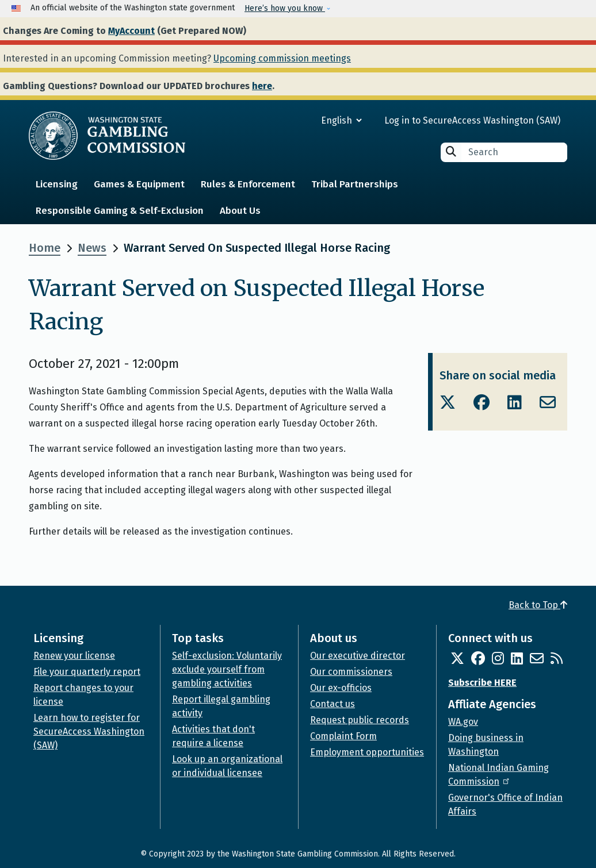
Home (45, 248)
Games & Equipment (139, 184)
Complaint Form (343, 736)
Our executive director (358, 656)
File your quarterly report (87, 672)
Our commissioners (351, 672)
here (262, 86)
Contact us (333, 704)
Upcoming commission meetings (282, 58)
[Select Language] (300, 120)
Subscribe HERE (482, 683)
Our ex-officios (341, 688)
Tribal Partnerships (355, 184)
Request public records (360, 720)
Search (451, 151)
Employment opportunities (367, 752)
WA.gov (463, 722)
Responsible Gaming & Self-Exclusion (120, 211)
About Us (240, 211)
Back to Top (538, 605)
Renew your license (74, 656)
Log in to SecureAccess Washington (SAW (471, 120)
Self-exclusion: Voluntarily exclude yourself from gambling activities (227, 669)
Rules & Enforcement (248, 184)
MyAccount (131, 31)
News (92, 248)
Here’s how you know (285, 8)
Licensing (57, 184)
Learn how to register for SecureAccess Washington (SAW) (89, 731)
